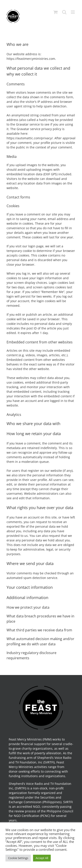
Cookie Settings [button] (18, 858)
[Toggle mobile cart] (56, 12)
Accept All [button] (42, 858)
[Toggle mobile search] (64, 12)
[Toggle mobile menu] (73, 12)
